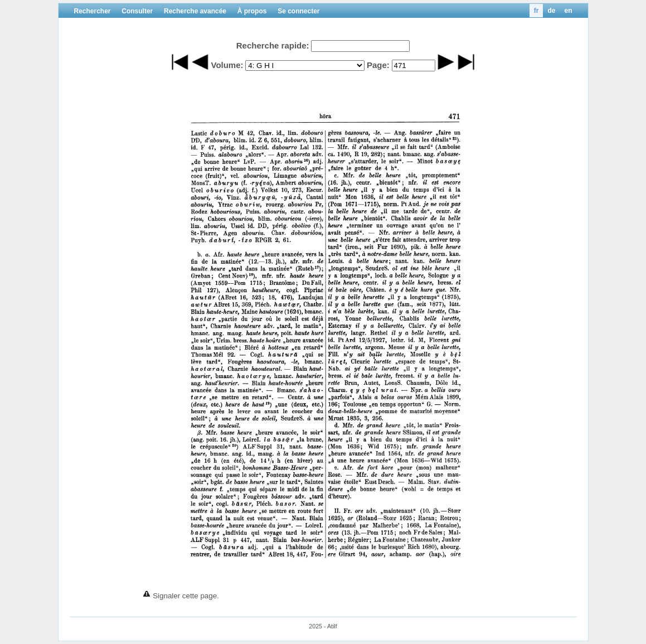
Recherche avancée (195, 11)
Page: (378, 65)
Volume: (227, 65)
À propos (252, 11)
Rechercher (93, 11)
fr (536, 11)
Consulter (137, 11)
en (568, 11)
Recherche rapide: (273, 45)
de (551, 11)
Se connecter (298, 11)
